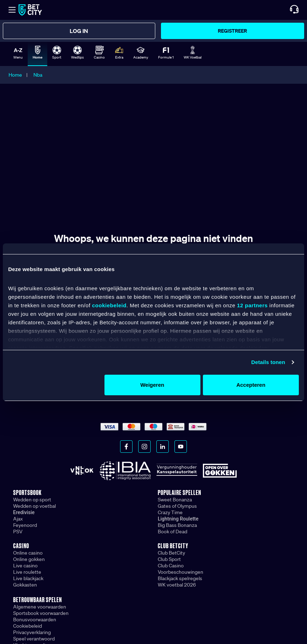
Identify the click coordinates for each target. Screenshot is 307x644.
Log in (79, 31)
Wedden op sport (32, 500)
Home (15, 75)
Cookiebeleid (28, 626)
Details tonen (268, 362)
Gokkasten (25, 585)
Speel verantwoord (34, 639)
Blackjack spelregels (180, 578)
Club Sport (169, 559)
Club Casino (171, 566)
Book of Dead (173, 532)
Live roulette (27, 572)
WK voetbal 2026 (177, 585)
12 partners (252, 305)
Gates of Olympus (177, 506)
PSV (18, 532)
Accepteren (251, 385)
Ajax (18, 519)
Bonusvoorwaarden (35, 620)
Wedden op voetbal (34, 506)
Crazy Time (170, 512)
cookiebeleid (109, 305)
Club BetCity (171, 553)
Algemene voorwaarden (40, 607)
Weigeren (152, 385)
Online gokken (29, 559)
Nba (38, 75)
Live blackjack (28, 578)
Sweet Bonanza (175, 500)
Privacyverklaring (32, 632)
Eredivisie (24, 512)
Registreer (232, 31)
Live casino (25, 566)
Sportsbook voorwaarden (41, 613)
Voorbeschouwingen (181, 572)
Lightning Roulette (178, 519)
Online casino (28, 553)
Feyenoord (25, 525)
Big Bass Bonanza (177, 525)
